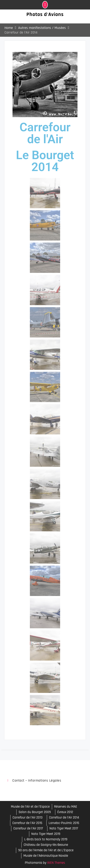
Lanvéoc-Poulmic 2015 (64, 823)
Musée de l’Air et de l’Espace (30, 807)
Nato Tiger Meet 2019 (46, 834)
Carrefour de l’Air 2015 (27, 823)
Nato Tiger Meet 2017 (64, 828)
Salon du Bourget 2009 (35, 812)
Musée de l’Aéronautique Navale (46, 856)
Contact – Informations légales (37, 780)
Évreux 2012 (65, 812)
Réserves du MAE (66, 807)
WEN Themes (56, 863)
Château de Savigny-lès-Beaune (46, 845)
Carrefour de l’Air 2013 (28, 818)
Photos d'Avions (45, 14)
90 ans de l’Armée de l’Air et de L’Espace (46, 850)
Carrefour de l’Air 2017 (28, 828)
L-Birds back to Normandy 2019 (46, 839)
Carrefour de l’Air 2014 (64, 818)
